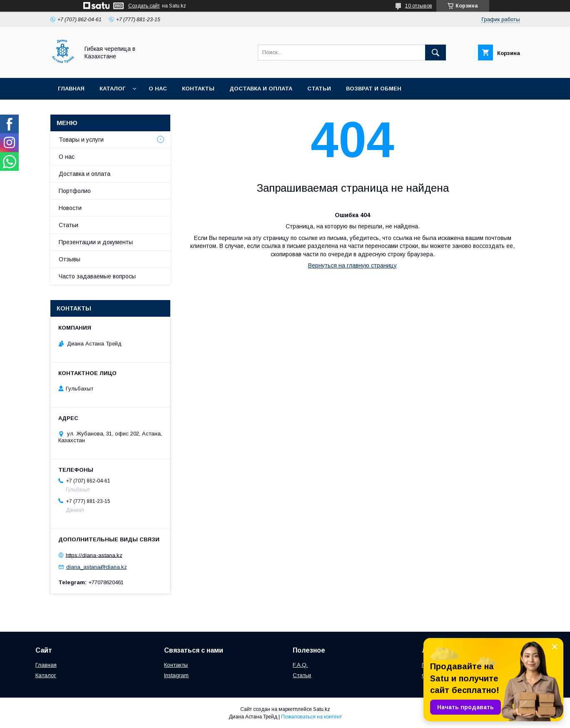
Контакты (198, 89)
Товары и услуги (81, 140)
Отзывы (70, 259)
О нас (158, 89)
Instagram (176, 675)
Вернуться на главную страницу (352, 265)
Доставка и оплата (261, 89)
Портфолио (75, 191)
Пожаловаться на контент (311, 717)
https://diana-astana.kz (94, 555)
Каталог (112, 89)
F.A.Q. (300, 665)
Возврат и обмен (374, 89)
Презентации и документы (96, 242)
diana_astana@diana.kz (97, 567)
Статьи (319, 89)
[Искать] (436, 53)
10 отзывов (419, 6)
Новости (70, 208)
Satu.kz (322, 709)
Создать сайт (144, 6)
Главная (71, 89)
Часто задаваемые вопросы (97, 276)
